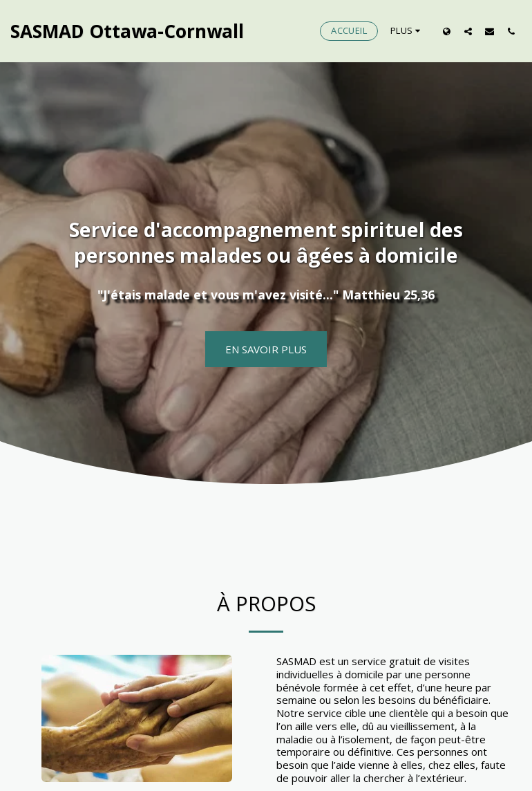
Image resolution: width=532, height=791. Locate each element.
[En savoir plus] (266, 349)
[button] (468, 31)
